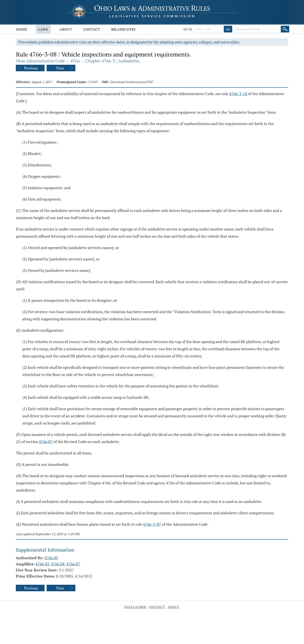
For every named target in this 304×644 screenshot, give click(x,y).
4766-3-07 (152, 524)
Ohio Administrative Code (40, 61)
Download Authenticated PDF (131, 82)
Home (22, 29)
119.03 (93, 82)
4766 (75, 61)
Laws (43, 29)
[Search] (285, 29)
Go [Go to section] (228, 29)
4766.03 (51, 558)
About (66, 29)
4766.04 (58, 564)
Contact (92, 29)
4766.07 (46, 442)
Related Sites (123, 29)
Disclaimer (136, 607)
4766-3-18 (238, 94)
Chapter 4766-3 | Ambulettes (113, 61)
